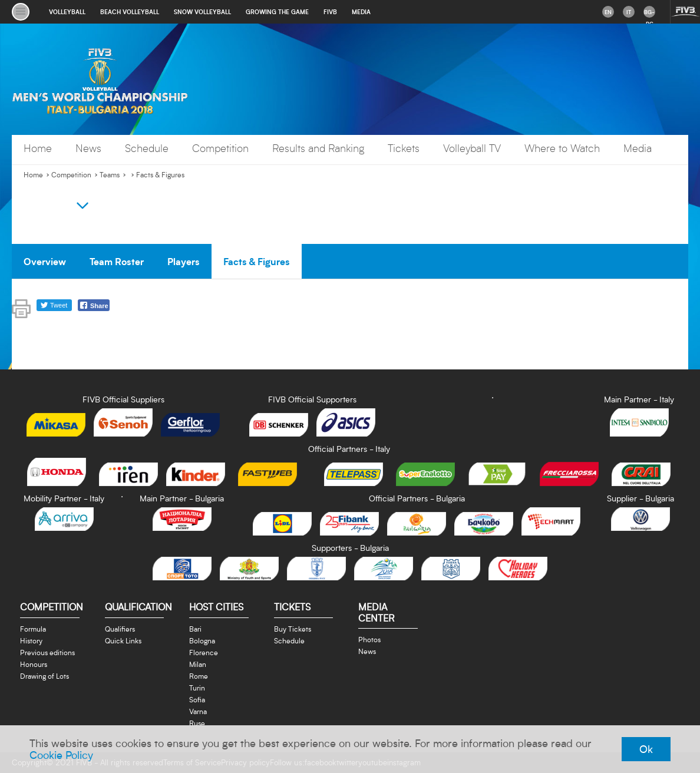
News (88, 148)
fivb (330, 12)
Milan (198, 664)
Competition (220, 148)
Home (38, 148)
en (608, 12)
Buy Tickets (293, 629)
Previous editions (47, 652)
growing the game (277, 12)
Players (184, 261)
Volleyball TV (472, 148)
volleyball (67, 12)
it (629, 12)
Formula (33, 629)
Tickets (404, 148)
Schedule (147, 148)
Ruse (197, 723)
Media (638, 148)
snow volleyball (202, 12)
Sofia (197, 699)
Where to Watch (562, 148)
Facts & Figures (160, 175)
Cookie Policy (61, 755)
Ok (646, 749)
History (31, 640)
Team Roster (117, 261)
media (361, 12)
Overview (45, 261)
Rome (199, 676)
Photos (369, 639)
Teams (110, 175)
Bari (195, 629)
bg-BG (649, 13)
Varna (198, 711)
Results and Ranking (318, 148)
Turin (197, 688)
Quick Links (123, 640)
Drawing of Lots (44, 676)
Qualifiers (120, 629)
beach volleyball (130, 12)
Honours (34, 664)
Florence (204, 652)
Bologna (202, 640)
